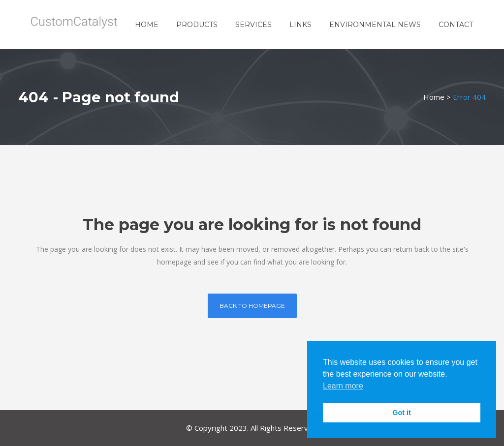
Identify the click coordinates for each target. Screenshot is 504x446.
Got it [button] (402, 413)
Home (434, 97)
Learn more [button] (343, 386)
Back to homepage (252, 306)
